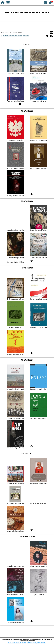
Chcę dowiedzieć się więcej (17, 643)
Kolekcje (26, 36)
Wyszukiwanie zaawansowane (11, 36)
